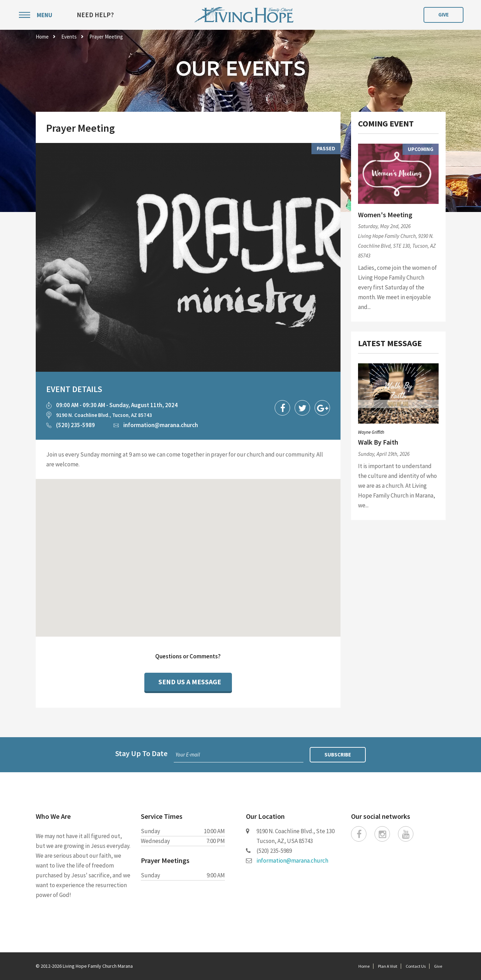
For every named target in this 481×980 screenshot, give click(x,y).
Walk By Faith (378, 442)
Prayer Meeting (106, 37)
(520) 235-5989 (75, 425)
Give (444, 15)
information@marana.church (161, 425)
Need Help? (95, 15)
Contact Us (416, 966)
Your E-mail (188, 755)
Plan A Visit (388, 966)
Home (42, 37)
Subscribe (338, 755)
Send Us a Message (190, 682)
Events (69, 37)
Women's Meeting (385, 215)
